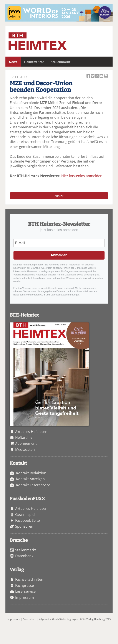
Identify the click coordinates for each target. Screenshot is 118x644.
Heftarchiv (24, 438)
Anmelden (59, 255)
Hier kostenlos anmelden (82, 176)
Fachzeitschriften (29, 579)
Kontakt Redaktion (31, 473)
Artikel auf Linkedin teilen (97, 76)
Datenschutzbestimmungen (65, 295)
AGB (43, 295)
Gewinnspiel (25, 515)
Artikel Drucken (106, 76)
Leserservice (25, 591)
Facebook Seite (27, 520)
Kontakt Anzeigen (30, 479)
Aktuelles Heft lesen (31, 432)
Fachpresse (25, 585)
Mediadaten (25, 449)
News (13, 62)
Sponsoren (24, 526)
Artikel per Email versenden (102, 76)
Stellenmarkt (61, 62)
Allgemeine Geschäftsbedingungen (59, 619)
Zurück (59, 196)
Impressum (25, 597)
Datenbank (24, 556)
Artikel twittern (93, 76)
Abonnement (26, 443)
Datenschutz (30, 619)
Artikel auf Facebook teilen (89, 76)
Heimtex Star (34, 62)
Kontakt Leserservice (33, 485)
